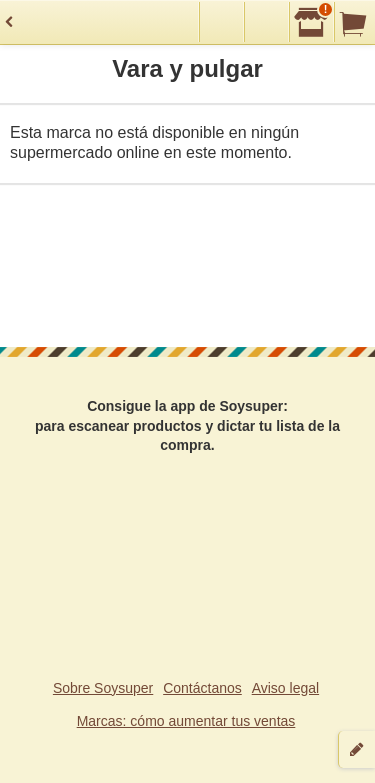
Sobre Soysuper (103, 688)
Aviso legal (285, 688)
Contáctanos (202, 688)
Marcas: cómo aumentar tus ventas (186, 721)
